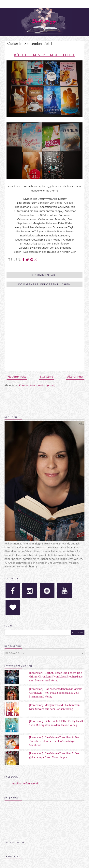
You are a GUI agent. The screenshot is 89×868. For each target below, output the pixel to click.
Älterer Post (75, 377)
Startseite (46, 377)
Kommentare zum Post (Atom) (37, 385)
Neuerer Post (17, 377)
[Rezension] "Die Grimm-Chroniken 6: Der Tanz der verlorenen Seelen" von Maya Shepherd (54, 741)
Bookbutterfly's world (25, 783)
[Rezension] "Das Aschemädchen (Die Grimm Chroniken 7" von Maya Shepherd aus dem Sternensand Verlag (56, 693)
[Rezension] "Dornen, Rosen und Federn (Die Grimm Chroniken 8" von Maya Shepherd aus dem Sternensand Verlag (56, 677)
